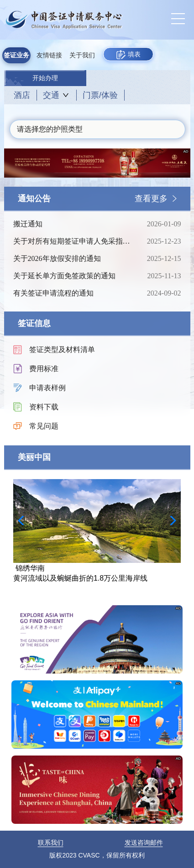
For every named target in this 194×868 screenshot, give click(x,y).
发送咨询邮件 (144, 842)
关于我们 (82, 55)
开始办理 (45, 78)
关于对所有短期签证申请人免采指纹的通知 (73, 241)
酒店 (22, 95)
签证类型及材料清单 (62, 350)
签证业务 (16, 55)
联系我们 (51, 842)
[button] (170, 521)
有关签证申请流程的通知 (73, 293)
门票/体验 (100, 95)
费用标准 (44, 369)
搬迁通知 (73, 224)
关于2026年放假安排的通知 (73, 259)
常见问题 (44, 426)
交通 (51, 95)
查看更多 (151, 199)
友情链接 (49, 55)
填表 (128, 55)
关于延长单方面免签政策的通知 (73, 276)
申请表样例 (47, 388)
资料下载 (44, 407)
